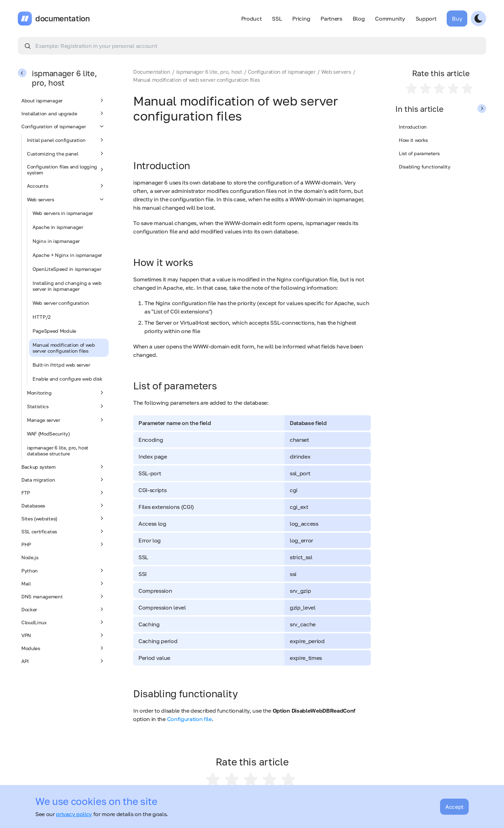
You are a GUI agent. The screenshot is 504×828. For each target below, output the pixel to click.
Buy (457, 19)
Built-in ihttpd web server (61, 365)
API (63, 661)
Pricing (301, 19)
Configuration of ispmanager (63, 126)
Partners (331, 19)
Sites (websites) (63, 518)
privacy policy (74, 814)
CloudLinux (63, 622)
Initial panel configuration (66, 140)
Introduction (413, 127)
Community (390, 19)
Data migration (63, 480)
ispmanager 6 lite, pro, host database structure (58, 451)
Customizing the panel (66, 153)
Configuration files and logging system (66, 170)
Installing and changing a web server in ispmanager (67, 286)
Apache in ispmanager (58, 227)
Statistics (66, 406)
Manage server (66, 420)
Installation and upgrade (63, 113)
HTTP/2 (42, 317)
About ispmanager (63, 100)
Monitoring (66, 393)
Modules (63, 648)
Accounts (66, 186)
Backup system (63, 467)
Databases (63, 505)
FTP (63, 492)
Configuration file (189, 719)
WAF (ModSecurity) (48, 434)
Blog (359, 19)
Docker (63, 609)
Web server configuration (61, 303)
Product (251, 19)
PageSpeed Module (54, 331)
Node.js (30, 557)
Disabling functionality (425, 167)
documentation (63, 19)
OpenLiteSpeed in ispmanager (67, 269)
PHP (63, 544)
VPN (63, 635)
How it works (413, 140)
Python (63, 570)
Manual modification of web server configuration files (64, 348)
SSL (277, 19)
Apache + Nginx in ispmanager (67, 255)
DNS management (63, 596)
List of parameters (419, 153)
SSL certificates (63, 531)
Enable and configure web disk (67, 379)
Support (426, 19)
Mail (63, 583)
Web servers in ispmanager (63, 213)
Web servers (66, 199)
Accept (454, 807)
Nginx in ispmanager (56, 241)
